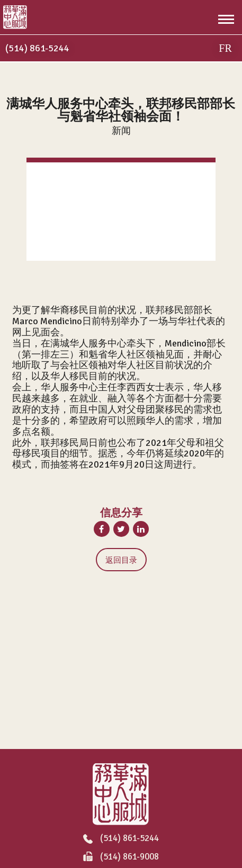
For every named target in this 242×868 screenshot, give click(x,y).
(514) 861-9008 (121, 857)
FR (225, 48)
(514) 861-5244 (121, 839)
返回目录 (121, 560)
